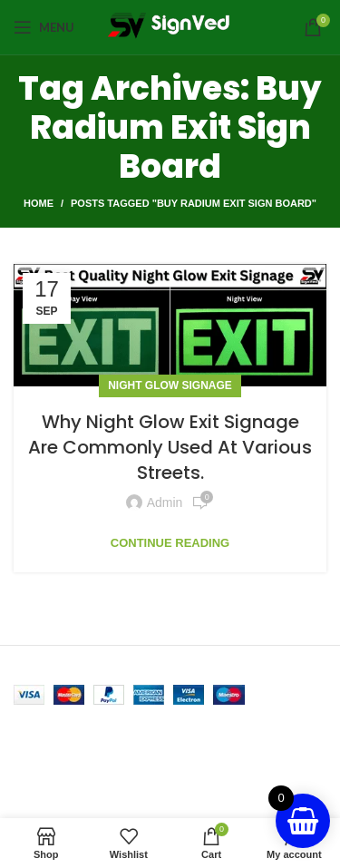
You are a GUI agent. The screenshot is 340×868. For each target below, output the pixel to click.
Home (39, 203)
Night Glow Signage (170, 385)
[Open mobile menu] (44, 27)
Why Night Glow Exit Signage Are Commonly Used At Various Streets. (170, 447)
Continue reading (170, 543)
